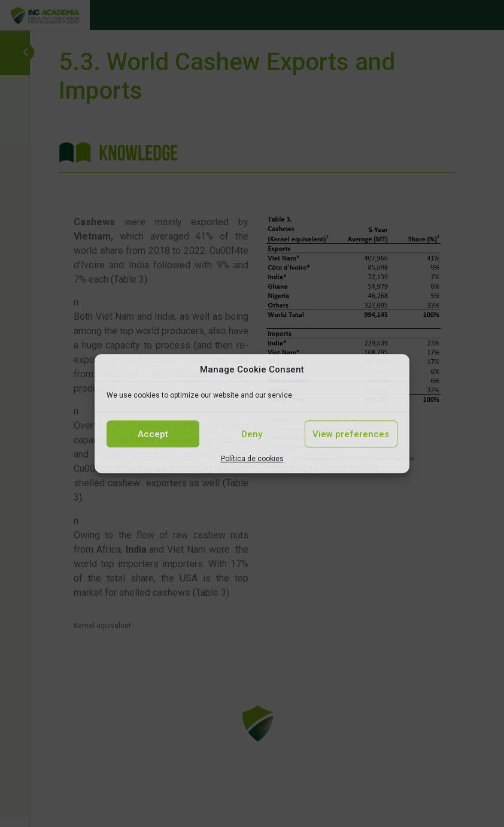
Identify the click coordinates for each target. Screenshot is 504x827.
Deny (252, 434)
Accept (153, 434)
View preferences (351, 434)
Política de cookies (252, 459)
